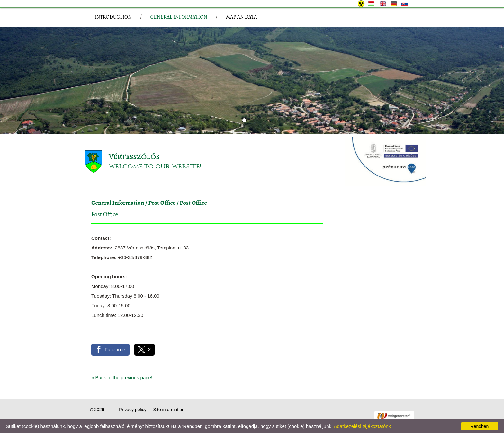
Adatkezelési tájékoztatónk (362, 426)
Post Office (162, 203)
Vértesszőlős (134, 157)
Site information (169, 410)
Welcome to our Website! (155, 166)
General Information (118, 203)
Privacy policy (133, 410)
